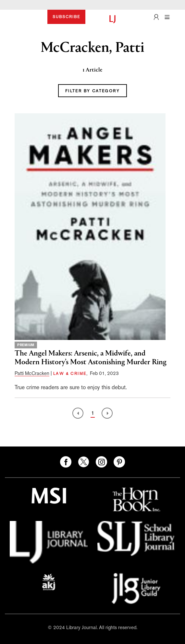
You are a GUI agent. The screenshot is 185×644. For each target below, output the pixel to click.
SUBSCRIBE (66, 17)
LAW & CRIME (70, 374)
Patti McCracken (32, 373)
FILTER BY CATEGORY (92, 91)
